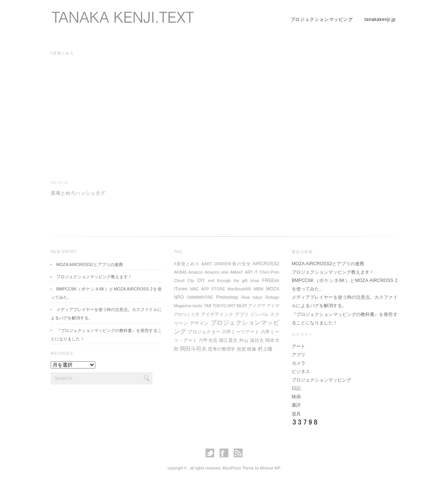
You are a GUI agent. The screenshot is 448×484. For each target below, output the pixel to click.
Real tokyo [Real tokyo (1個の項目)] (252, 297)
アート (299, 346)
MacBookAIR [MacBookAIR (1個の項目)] (239, 289)
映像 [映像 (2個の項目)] (252, 349)
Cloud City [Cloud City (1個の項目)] (184, 280)
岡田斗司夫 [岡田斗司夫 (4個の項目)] (193, 349)
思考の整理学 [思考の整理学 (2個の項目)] (222, 349)
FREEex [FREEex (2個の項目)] (271, 280)
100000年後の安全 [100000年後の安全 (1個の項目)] (232, 264)
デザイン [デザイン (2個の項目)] (199, 323)
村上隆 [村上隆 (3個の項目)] (265, 349)
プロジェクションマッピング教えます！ (94, 277)
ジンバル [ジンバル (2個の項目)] (259, 314)
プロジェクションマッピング (322, 19)
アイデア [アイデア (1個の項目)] (257, 306)
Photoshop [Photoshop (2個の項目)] (227, 297)
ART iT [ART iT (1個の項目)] (251, 272)
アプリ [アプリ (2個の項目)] (242, 314)
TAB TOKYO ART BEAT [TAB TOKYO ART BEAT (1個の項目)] (225, 306)
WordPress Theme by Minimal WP (251, 468)
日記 (296, 388)
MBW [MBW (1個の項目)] (259, 289)
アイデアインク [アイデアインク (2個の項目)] (217, 314)
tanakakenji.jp (380, 19)
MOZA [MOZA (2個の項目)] (272, 289)
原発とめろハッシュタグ (78, 193)
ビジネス (301, 372)
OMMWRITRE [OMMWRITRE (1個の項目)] (200, 297)
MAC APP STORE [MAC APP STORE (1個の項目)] (207, 289)
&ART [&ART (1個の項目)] (207, 264)
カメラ (299, 363)
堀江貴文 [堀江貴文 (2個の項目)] (228, 340)
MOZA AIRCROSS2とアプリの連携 (90, 264)
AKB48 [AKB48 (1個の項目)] (180, 272)
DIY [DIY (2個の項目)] (201, 280)
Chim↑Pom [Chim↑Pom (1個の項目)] (269, 272)
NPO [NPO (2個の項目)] (179, 297)
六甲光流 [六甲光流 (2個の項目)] (208, 340)
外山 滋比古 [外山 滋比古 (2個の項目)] (251, 340)
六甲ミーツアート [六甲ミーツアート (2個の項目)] (241, 332)
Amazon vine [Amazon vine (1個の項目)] (217, 272)
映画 (296, 397)
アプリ (299, 355)
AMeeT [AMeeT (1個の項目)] (237, 272)
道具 (296, 414)
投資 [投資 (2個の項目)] (241, 349)
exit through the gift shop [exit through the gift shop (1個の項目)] (234, 280)
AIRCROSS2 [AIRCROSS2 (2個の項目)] (266, 264)
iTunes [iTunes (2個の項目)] (181, 289)
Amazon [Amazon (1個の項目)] (196, 272)
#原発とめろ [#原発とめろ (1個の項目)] (187, 264)
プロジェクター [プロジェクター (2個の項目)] (204, 332)
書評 (296, 405)
